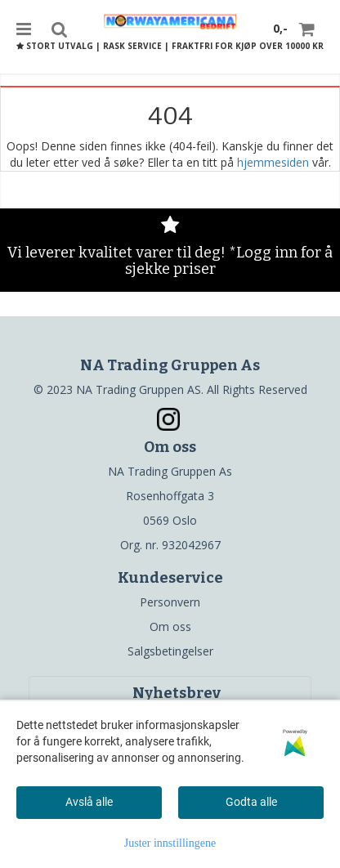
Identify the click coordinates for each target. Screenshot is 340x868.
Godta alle (251, 802)
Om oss (170, 626)
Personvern (170, 602)
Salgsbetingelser (170, 651)
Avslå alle (89, 802)
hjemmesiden (273, 162)
